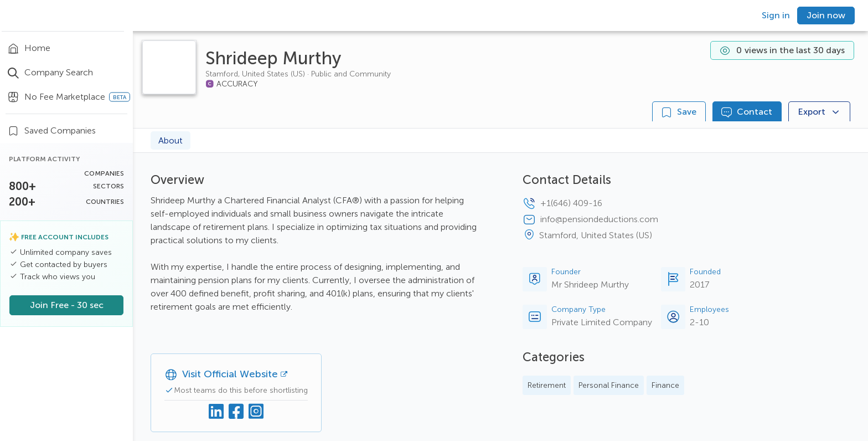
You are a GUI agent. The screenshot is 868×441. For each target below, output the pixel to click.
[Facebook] (236, 412)
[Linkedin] (216, 412)
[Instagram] (256, 412)
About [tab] (170, 140)
